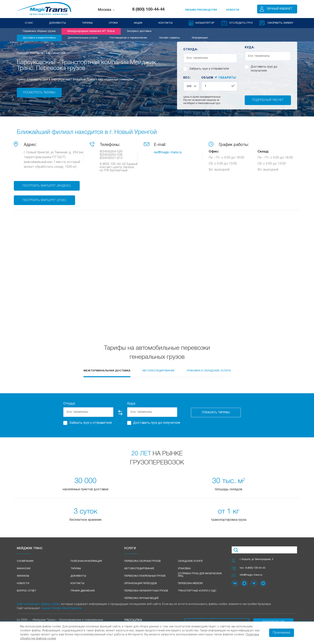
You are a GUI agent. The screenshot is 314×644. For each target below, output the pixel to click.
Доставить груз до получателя (261, 69)
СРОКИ (113, 23)
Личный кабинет (280, 9)
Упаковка (184, 569)
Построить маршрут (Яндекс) (47, 186)
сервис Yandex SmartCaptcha (61, 608)
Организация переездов (140, 583)
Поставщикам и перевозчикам (128, 38)
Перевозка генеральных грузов (145, 576)
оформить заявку (280, 23)
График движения (83, 591)
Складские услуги (190, 561)
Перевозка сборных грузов (39, 31)
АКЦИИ (138, 23)
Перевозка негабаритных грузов (146, 591)
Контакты (77, 583)
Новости (23, 583)
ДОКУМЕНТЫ (57, 23)
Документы (78, 576)
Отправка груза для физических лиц (200, 575)
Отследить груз (241, 23)
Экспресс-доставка (139, 31)
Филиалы (23, 576)
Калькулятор (205, 23)
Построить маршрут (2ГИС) (44, 200)
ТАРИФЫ (87, 23)
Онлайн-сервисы (169, 38)
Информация (200, 38)
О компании (25, 561)
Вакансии (24, 569)
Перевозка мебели (190, 583)
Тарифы (76, 569)
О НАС (29, 23)
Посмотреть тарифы (39, 93)
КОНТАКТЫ (166, 23)
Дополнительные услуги (83, 38)
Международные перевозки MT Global (91, 31)
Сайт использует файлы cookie (38, 604)
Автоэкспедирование (139, 569)
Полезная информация (86, 561)
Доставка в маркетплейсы (39, 38)
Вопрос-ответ (27, 591)
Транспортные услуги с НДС (197, 591)
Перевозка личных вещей (141, 598)
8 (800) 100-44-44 (148, 10)
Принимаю (282, 633)
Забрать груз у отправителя (206, 69)
